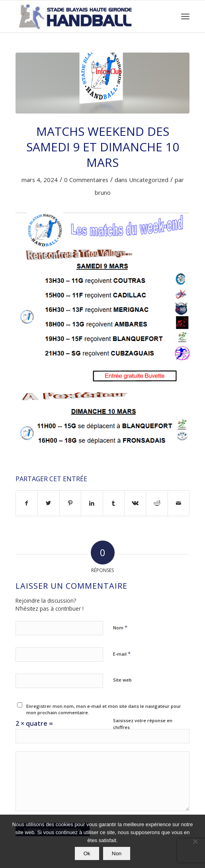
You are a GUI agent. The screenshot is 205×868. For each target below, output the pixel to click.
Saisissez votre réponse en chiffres (143, 724)
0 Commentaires (86, 180)
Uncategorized (149, 180)
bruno (103, 192)
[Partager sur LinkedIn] (92, 503)
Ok (87, 853)
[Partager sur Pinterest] (70, 503)
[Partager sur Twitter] (48, 503)
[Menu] (185, 16)
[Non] (195, 841)
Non (117, 853)
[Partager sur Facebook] (27, 503)
